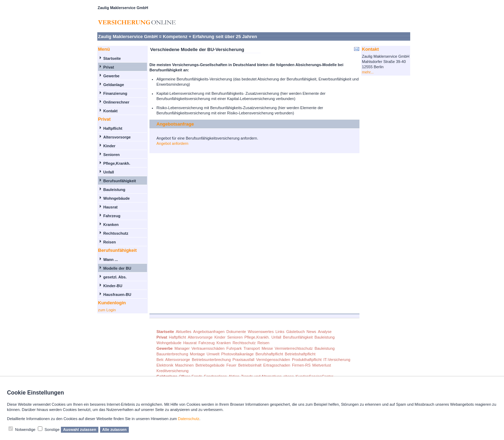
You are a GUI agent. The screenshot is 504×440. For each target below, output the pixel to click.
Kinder (109, 146)
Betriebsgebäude (210, 365)
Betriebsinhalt (250, 365)
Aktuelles (184, 332)
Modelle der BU (117, 268)
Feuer (232, 365)
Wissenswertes (261, 332)
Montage (198, 354)
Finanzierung (115, 93)
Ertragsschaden (277, 365)
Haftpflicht (113, 128)
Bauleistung (114, 190)
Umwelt (213, 354)
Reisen (110, 242)
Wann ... (111, 260)
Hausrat (110, 207)
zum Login (107, 310)
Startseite (112, 58)
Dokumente (236, 332)
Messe (267, 348)
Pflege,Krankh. (117, 163)
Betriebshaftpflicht (300, 354)
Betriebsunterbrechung (211, 360)
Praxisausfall (243, 360)
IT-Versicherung (337, 360)
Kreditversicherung (173, 371)
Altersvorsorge (117, 137)
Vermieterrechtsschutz (294, 348)
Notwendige (25, 430)
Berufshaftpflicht (269, 354)
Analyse (325, 332)
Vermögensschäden (273, 360)
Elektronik (165, 365)
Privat (109, 67)
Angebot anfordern (172, 143)
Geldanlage (114, 85)
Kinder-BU (113, 286)
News (311, 332)
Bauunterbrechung (172, 354)
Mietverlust (321, 365)
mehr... (368, 72)
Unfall (109, 172)
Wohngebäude (117, 198)
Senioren (111, 155)
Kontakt (110, 111)
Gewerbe (111, 76)
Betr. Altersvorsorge (173, 360)
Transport (252, 348)
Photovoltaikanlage (237, 354)
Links (280, 332)
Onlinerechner (116, 102)
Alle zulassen (114, 430)
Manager (182, 348)
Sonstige (52, 430)
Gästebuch (296, 332)
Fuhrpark (234, 348)
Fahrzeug (112, 216)
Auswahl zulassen (80, 430)
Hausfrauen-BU (117, 294)
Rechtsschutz (116, 233)
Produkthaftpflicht (307, 360)
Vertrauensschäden (208, 348)
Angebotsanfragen (209, 332)
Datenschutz (188, 419)
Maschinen (184, 365)
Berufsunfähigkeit (120, 181)
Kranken (111, 225)
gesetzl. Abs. (115, 277)
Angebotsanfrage (175, 124)
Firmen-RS (301, 365)
